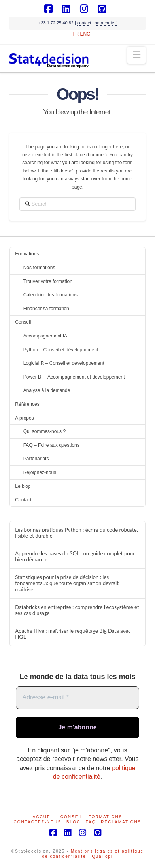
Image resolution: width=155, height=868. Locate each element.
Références (27, 404)
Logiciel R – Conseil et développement (64, 363)
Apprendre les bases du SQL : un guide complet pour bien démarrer (75, 557)
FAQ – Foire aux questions (51, 445)
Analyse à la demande (47, 390)
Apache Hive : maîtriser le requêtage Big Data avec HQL (73, 634)
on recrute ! (106, 23)
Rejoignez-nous (40, 472)
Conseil (23, 322)
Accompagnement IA (45, 336)
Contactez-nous (38, 822)
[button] (137, 55)
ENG (85, 34)
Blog (74, 822)
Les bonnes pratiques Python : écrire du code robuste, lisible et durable (77, 533)
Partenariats (36, 459)
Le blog (23, 486)
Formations (27, 254)
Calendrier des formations (50, 295)
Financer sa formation (46, 309)
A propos (24, 418)
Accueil (44, 817)
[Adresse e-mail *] (78, 697)
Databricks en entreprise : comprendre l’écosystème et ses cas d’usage (77, 610)
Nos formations (39, 268)
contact (84, 23)
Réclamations (121, 822)
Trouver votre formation (48, 281)
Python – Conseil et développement (61, 350)
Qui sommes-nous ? (44, 431)
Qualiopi (103, 856)
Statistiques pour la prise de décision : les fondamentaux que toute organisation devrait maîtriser (67, 584)
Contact (23, 500)
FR (76, 34)
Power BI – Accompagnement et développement (74, 377)
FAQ (91, 822)
